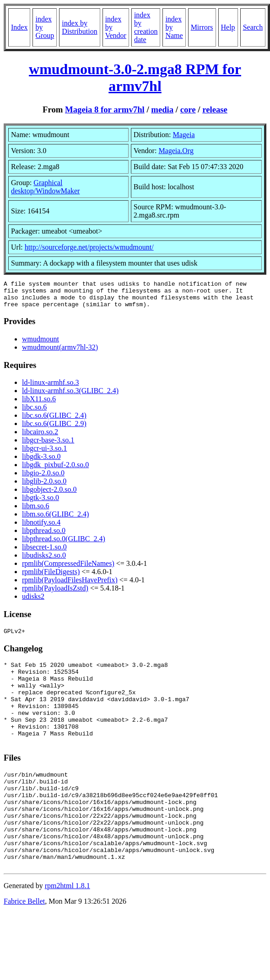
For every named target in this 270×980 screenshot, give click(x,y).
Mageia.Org (176, 151)
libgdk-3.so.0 (41, 462)
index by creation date (146, 27)
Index (19, 27)
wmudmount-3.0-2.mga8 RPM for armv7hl (135, 77)
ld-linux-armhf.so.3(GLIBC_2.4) (70, 396)
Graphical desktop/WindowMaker (45, 187)
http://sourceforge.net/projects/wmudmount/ (89, 247)
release (215, 109)
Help (228, 27)
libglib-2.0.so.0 (44, 487)
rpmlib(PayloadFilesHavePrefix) (70, 585)
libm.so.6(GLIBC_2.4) (55, 519)
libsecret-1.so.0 (44, 552)
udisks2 (33, 602)
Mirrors (202, 27)
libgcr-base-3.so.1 (48, 445)
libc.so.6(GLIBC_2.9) (54, 429)
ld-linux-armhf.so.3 (50, 388)
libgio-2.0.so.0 (43, 478)
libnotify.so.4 (41, 528)
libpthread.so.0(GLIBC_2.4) (64, 544)
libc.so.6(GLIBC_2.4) (54, 421)
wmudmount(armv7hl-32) (60, 353)
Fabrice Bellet (24, 944)
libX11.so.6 (39, 404)
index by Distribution (79, 27)
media (162, 109)
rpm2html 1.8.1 (67, 928)
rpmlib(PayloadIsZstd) (55, 594)
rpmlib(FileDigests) (51, 577)
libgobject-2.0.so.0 (49, 495)
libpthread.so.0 (44, 536)
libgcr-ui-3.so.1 (44, 454)
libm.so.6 (36, 511)
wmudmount (40, 344)
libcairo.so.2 (40, 437)
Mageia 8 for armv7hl (105, 109)
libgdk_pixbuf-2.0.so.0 (55, 470)
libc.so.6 (34, 413)
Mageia (184, 135)
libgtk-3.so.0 (40, 503)
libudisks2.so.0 (44, 561)
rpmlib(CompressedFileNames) (68, 569)
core (188, 109)
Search (253, 27)
